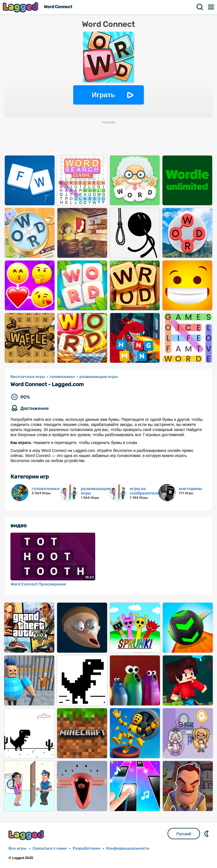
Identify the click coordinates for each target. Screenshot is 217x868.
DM (207, 834)
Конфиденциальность (128, 848)
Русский (184, 834)
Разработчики (86, 848)
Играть (103, 95)
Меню (211, 7)
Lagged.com (27, 835)
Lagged (21, 7)
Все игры (18, 848)
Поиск (200, 7)
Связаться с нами (50, 848)
